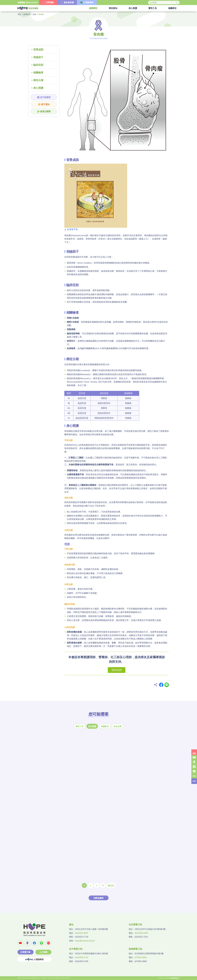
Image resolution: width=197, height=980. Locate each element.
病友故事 (118, 726)
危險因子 (38, 57)
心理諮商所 (34, 960)
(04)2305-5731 (82, 957)
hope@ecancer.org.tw (85, 941)
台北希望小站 (135, 925)
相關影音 (105, 726)
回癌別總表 (99, 898)
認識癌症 (27, 14)
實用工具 (79, 726)
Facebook (161, 685)
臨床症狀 (38, 65)
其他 (34, 14)
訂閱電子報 (25, 952)
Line (167, 685)
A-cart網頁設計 (173, 978)
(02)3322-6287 (82, 933)
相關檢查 (38, 73)
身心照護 (38, 88)
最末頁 (111, 886)
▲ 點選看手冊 (71, 229)
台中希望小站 (76, 949)
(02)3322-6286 (141, 933)
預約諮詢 (117, 670)
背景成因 (38, 50)
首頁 (19, 14)
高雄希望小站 (135, 949)
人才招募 (43, 952)
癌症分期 (38, 80)
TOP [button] (194, 781)
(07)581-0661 (141, 957)
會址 (71, 925)
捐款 (194, 753)
